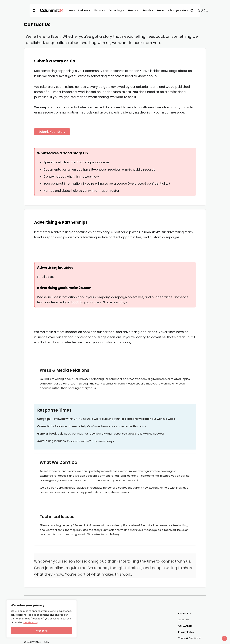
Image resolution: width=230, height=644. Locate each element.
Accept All (42, 631)
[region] (42, 619)
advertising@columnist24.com (64, 288)
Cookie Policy (31, 623)
